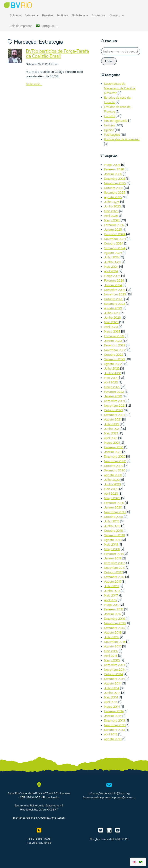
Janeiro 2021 (113, 452)
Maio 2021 (111, 433)
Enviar (109, 61)
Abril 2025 (111, 216)
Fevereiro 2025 (114, 225)
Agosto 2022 (113, 364)
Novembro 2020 (115, 461)
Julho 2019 (112, 521)
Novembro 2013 (115, 725)
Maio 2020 (111, 489)
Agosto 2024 (113, 253)
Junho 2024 (112, 262)
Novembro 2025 (115, 183)
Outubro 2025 (114, 188)
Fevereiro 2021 (114, 447)
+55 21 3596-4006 (39, 839)
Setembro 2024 (115, 248)
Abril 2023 (111, 327)
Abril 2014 (111, 702)
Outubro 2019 (114, 517)
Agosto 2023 (113, 308)
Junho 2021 (112, 429)
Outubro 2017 (113, 572)
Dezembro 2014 (115, 665)
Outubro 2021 (113, 410)
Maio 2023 (111, 322)
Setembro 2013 (114, 730)
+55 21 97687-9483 (39, 843)
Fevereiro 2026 (114, 169)
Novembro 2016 (115, 623)
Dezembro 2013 (115, 720)
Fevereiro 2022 (114, 392)
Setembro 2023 (115, 304)
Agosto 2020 (113, 475)
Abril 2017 (111, 600)
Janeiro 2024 (113, 285)
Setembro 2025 (115, 192)
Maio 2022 (111, 378)
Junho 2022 (112, 373)
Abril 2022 (111, 382)
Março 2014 (112, 706)
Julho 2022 (112, 368)
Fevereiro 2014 (114, 711)
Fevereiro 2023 (114, 336)
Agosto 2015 (113, 646)
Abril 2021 (111, 438)
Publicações (112, 135)
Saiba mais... (34, 84)
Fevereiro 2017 (114, 609)
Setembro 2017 (114, 577)
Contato (117, 15)
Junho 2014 (112, 693)
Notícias (63, 15)
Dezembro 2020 (115, 456)
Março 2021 (112, 442)
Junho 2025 (112, 206)
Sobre (15, 15)
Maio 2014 (111, 697)
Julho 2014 (112, 688)
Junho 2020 (112, 484)
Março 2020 (112, 498)
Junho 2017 (112, 591)
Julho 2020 (112, 480)
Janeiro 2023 (113, 341)
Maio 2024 (111, 266)
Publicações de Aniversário (122, 139)
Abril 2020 (111, 493)
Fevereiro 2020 (114, 503)
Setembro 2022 (115, 359)
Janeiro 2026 (113, 174)
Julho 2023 (112, 313)
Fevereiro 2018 (114, 554)
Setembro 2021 (114, 415)
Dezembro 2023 (115, 290)
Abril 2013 (111, 734)
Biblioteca (80, 15)
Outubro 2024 (114, 243)
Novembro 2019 (115, 512)
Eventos (110, 116)
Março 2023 (112, 331)
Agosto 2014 (113, 683)
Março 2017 (112, 605)
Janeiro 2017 (113, 614)
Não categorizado (116, 121)
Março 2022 (112, 387)
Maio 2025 (111, 211)
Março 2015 (112, 660)
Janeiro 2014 (113, 716)
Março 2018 (112, 549)
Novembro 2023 (115, 294)
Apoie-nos (99, 15)
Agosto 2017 (113, 581)
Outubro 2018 (114, 530)
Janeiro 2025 (113, 229)
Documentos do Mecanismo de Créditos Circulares (120, 88)
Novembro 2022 (115, 350)
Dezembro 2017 (114, 563)
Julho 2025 (112, 202)
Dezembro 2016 (115, 618)
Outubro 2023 (114, 299)
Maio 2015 (111, 651)
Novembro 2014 (115, 669)
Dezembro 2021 (114, 401)
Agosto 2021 (113, 419)
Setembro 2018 (114, 535)
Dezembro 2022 (115, 345)
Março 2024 (112, 276)
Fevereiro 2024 (114, 280)
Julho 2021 (112, 424)
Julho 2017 (111, 586)
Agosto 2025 (113, 197)
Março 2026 (112, 165)
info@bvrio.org (121, 793)
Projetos (48, 15)
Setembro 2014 (114, 679)
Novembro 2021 (115, 405)
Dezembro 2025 (115, 179)
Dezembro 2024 (115, 234)
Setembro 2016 (114, 628)
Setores (32, 15)
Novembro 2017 (115, 568)
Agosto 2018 (113, 540)
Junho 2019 (112, 526)
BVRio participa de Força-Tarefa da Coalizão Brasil (57, 54)
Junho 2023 (112, 317)
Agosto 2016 (113, 632)
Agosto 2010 (113, 739)
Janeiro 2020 (113, 507)
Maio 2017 (111, 595)
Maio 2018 (111, 544)
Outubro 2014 (114, 674)
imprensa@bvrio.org (124, 797)
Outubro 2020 (114, 466)
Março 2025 (112, 220)
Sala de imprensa (21, 26)
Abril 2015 (111, 656)
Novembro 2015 (115, 642)
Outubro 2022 (114, 354)
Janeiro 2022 (113, 396)
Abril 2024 (111, 271)
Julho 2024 (112, 257)
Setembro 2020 (115, 470)
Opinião (109, 130)
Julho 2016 (112, 637)
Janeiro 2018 (113, 558)
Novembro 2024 (115, 239)
